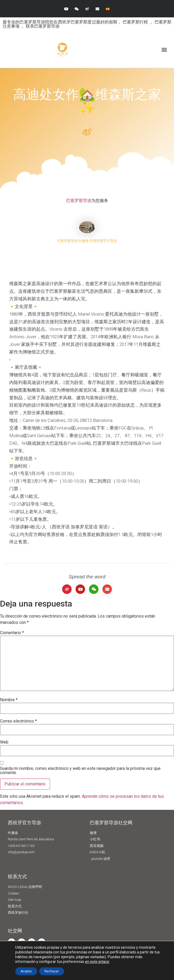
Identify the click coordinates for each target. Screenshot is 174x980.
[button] (164, 50)
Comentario (12, 633)
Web (4, 742)
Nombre (9, 700)
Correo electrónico (18, 721)
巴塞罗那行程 (136, 22)
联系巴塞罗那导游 (43, 26)
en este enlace (97, 962)
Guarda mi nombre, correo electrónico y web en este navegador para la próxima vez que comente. (80, 771)
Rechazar (52, 971)
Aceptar (26, 971)
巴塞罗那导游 (79, 201)
